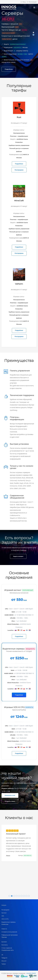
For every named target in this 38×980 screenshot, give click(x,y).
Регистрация (32, 2)
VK (2, 955)
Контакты (5, 945)
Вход (23, 2)
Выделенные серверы (9, 922)
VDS (3, 916)
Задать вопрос (18, 556)
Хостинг (4, 913)
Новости (4, 929)
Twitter (4, 964)
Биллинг (4, 942)
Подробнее (9, 67)
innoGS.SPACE (31, 973)
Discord (4, 961)
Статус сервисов (7, 948)
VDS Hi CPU (5, 919)
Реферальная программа (10, 935)
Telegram (4, 958)
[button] (33, 33)
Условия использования (9, 932)
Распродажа (19, 170)
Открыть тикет (10, 801)
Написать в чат (10, 795)
